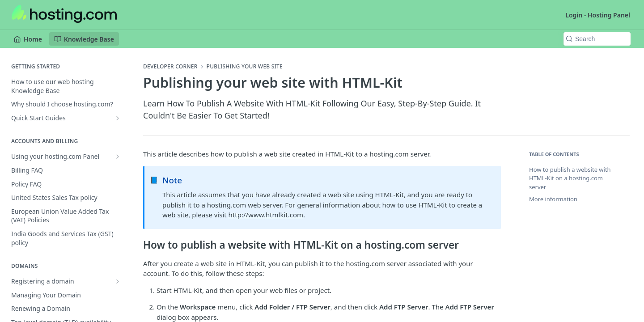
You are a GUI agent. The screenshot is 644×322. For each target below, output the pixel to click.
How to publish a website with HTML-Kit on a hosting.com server (570, 178)
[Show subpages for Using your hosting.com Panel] (118, 157)
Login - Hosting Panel (598, 15)
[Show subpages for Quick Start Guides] (118, 118)
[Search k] (597, 39)
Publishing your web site (245, 67)
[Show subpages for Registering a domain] (118, 281)
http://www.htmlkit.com (266, 215)
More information (553, 199)
